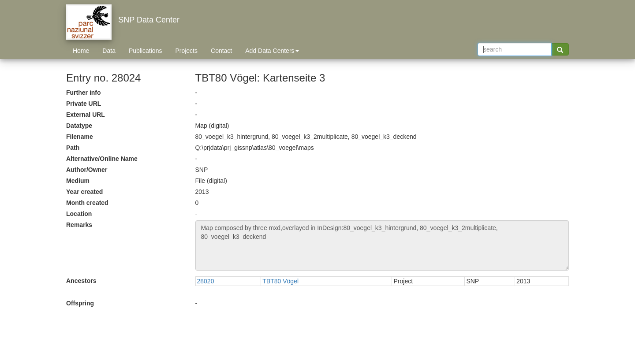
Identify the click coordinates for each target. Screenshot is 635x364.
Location (79, 214)
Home (81, 51)
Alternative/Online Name (102, 159)
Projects (186, 51)
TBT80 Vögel (280, 281)
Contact (221, 51)
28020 (206, 281)
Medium (78, 181)
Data (109, 51)
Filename (80, 137)
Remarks (79, 225)
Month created (87, 203)
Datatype (79, 126)
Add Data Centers (272, 51)
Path (73, 148)
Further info (84, 93)
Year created (84, 192)
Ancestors (81, 281)
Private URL (84, 104)
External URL (86, 115)
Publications (146, 51)
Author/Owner (87, 170)
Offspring (80, 303)
